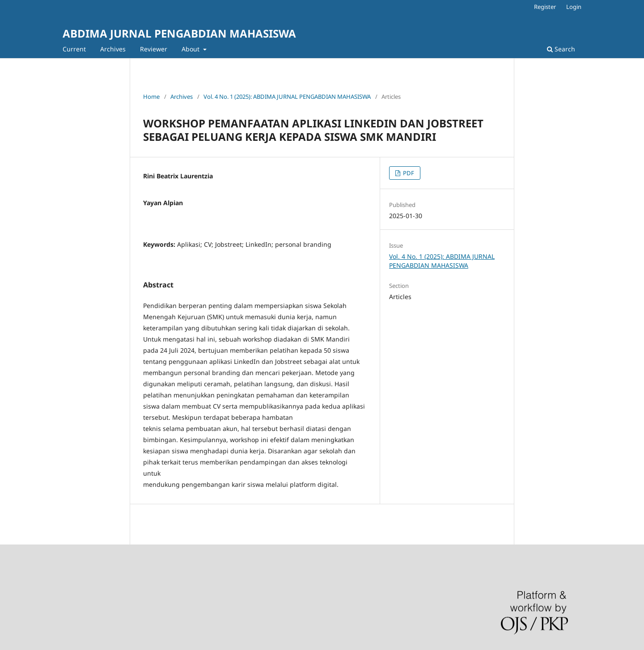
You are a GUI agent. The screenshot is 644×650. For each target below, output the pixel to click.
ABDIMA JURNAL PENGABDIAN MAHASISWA (179, 33)
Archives (113, 49)
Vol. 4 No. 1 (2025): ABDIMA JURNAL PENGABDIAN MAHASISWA (287, 97)
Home (151, 97)
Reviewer (154, 49)
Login (574, 7)
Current (74, 49)
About (191, 49)
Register (545, 7)
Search (561, 49)
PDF (408, 173)
